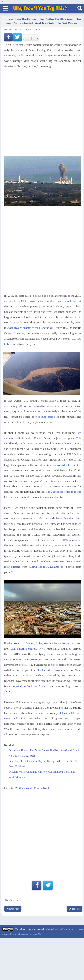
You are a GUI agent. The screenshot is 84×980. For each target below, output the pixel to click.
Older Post (74, 909)
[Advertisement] (42, 833)
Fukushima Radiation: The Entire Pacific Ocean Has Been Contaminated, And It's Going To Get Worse (43, 21)
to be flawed (11, 344)
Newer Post (13, 909)
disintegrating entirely (24, 649)
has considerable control (67, 465)
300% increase (69, 540)
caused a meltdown (67, 301)
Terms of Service (20, 934)
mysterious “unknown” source (31, 686)
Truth (17, 900)
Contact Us (35, 934)
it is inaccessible (45, 417)
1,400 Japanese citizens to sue (63, 492)
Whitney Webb (24, 788)
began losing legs (65, 643)
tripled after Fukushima (53, 670)
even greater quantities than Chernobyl (30, 328)
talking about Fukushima (44, 567)
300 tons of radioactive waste (36, 406)
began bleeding (65, 518)
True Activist (41, 788)
